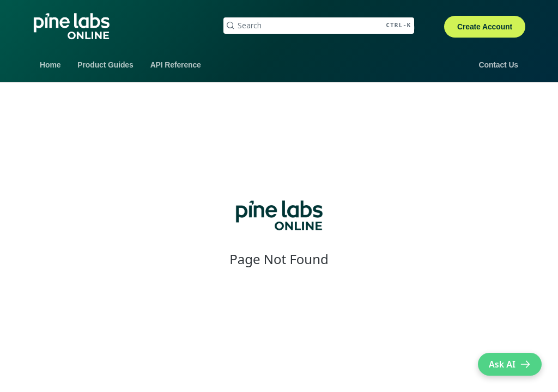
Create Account (485, 27)
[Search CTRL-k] (319, 26)
